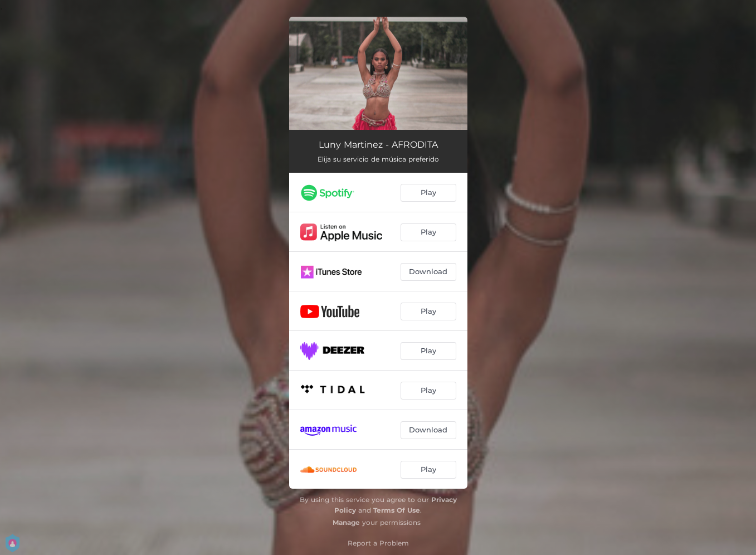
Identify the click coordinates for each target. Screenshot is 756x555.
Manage (346, 522)
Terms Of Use (397, 510)
